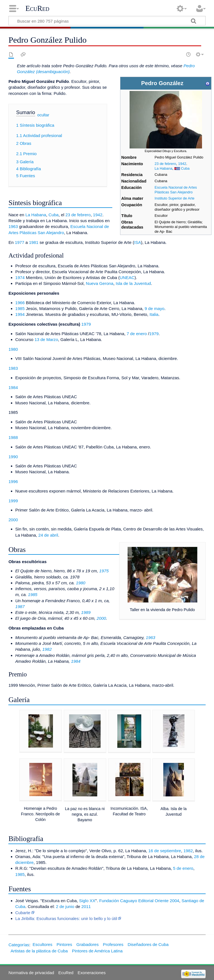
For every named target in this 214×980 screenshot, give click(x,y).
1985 (20, 308)
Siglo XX (87, 901)
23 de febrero (165, 164)
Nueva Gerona (100, 283)
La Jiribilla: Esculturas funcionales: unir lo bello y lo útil (66, 918)
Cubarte (23, 913)
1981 (34, 242)
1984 (13, 387)
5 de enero (183, 868)
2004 (174, 901)
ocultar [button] (43, 115)
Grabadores (87, 944)
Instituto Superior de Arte (175, 198)
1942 (182, 164)
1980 (13, 349)
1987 (20, 607)
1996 (13, 481)
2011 (86, 906)
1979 (86, 324)
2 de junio (65, 906)
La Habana (164, 168)
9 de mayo (155, 308)
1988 (13, 437)
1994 (20, 314)
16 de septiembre (165, 851)
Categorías (19, 944)
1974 (20, 278)
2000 (13, 520)
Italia (154, 314)
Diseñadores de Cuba (148, 944)
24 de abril (48, 535)
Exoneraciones (92, 973)
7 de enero (137, 334)
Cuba (185, 168)
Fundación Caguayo (118, 901)
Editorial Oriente (153, 901)
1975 (104, 571)
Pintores (64, 944)
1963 (13, 226)
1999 (13, 501)
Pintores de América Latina (97, 951)
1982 (47, 649)
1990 (13, 457)
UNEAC (127, 278)
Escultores (42, 944)
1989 (86, 612)
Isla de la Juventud (133, 283)
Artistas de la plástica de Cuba (39, 951)
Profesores (113, 944)
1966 (20, 303)
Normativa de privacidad (31, 973)
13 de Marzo (46, 339)
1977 (20, 242)
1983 (13, 368)
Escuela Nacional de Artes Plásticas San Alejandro (176, 190)
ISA (137, 242)
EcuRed (37, 8)
